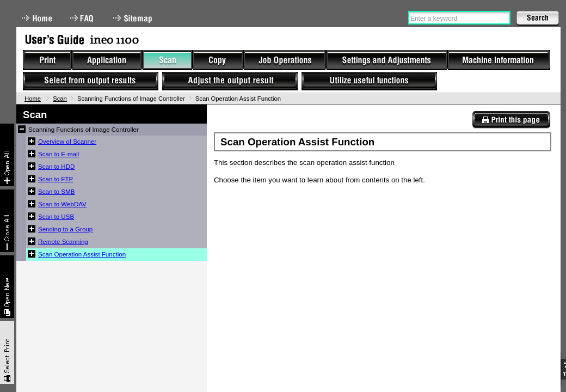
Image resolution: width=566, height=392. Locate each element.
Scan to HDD (56, 167)
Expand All (7, 155)
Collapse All (7, 221)
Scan (60, 99)
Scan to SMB (56, 192)
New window (7, 287)
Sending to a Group (65, 229)
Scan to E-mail (59, 154)
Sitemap (134, 18)
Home (37, 18)
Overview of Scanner (67, 142)
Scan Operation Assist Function (82, 254)
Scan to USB (56, 217)
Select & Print (7, 353)
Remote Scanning (63, 242)
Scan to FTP (56, 179)
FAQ (83, 18)
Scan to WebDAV (62, 204)
